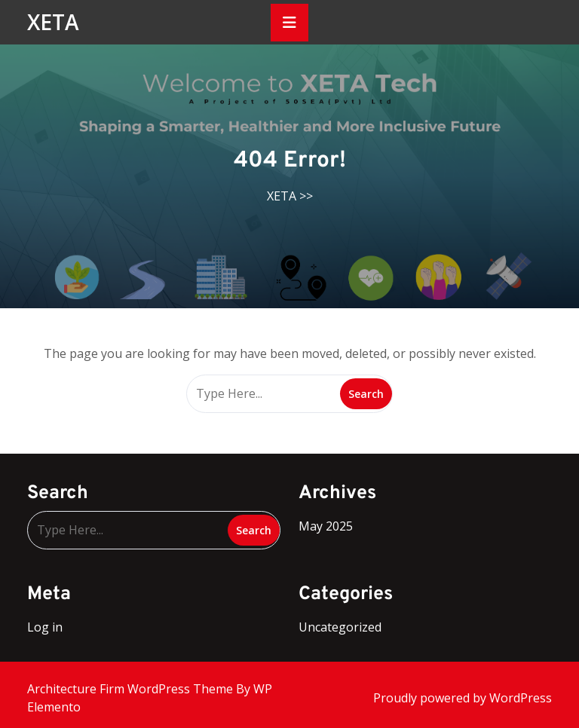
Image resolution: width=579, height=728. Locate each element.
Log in (45, 627)
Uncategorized (340, 627)
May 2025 (326, 526)
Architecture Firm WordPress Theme (132, 689)
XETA (53, 22)
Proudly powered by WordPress (463, 698)
